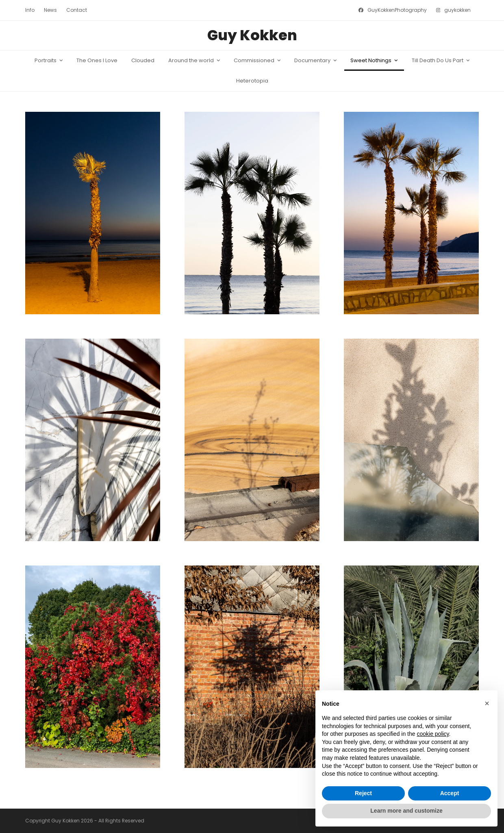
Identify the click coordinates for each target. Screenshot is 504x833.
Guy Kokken (252, 35)
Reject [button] (363, 793)
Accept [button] (450, 793)
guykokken (457, 10)
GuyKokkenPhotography (397, 10)
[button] (487, 703)
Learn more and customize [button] (406, 811)
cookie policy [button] (433, 734)
